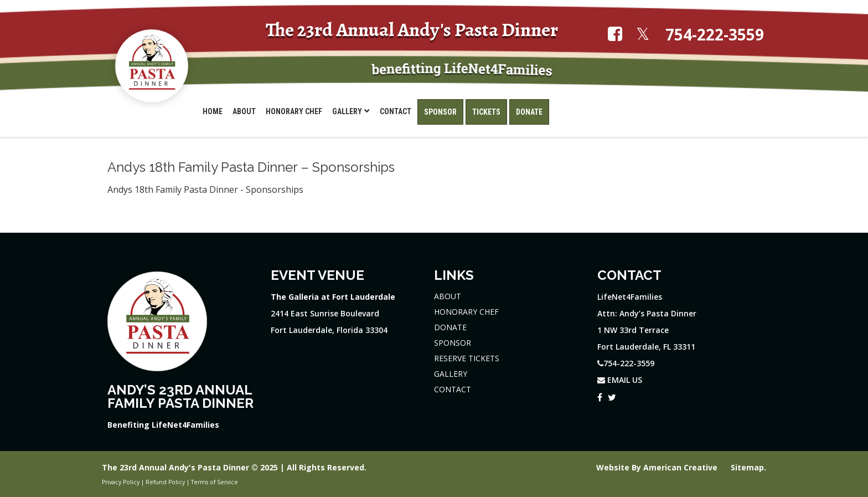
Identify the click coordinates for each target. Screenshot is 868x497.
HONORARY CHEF (466, 312)
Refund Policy (165, 482)
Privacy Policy (121, 482)
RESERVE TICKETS (467, 358)
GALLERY (451, 374)
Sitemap (747, 467)
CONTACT (453, 389)
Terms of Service (215, 482)
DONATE (450, 327)
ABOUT (448, 296)
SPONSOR (453, 343)
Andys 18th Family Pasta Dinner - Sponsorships (205, 189)
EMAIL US (620, 380)
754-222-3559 (715, 35)
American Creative (681, 467)
